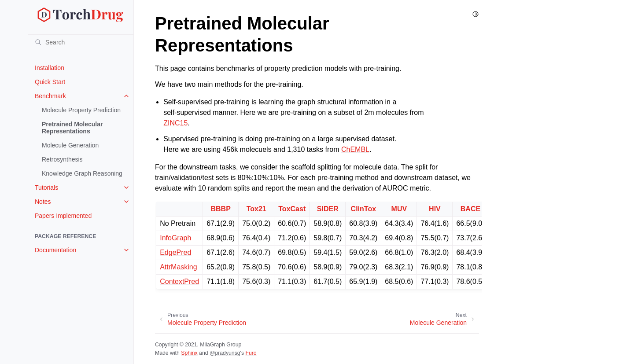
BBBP (220, 209)
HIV (435, 209)
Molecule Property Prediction (81, 110)
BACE (470, 209)
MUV (399, 209)
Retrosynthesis (62, 159)
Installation (50, 68)
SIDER (328, 209)
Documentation (55, 250)
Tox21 (256, 209)
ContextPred (179, 281)
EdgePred (175, 252)
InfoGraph (175, 238)
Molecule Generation (70, 145)
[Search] (81, 42)
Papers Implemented (63, 216)
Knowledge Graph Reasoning (82, 173)
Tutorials (46, 188)
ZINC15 (175, 123)
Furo (251, 353)
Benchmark (50, 96)
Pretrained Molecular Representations (72, 128)
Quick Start (50, 82)
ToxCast (292, 209)
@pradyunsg (225, 353)
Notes (43, 202)
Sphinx (189, 353)
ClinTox (363, 209)
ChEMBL (355, 149)
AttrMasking (178, 267)
